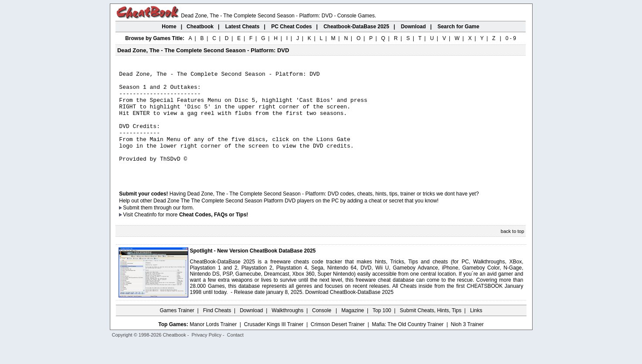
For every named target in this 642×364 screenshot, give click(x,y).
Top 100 (382, 331)
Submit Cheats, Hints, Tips (430, 331)
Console (322, 331)
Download (251, 331)
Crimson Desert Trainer (338, 345)
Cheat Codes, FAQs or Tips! (214, 236)
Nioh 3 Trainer (467, 345)
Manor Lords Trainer (213, 345)
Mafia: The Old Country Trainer (408, 345)
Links (476, 331)
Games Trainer (177, 331)
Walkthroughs (287, 331)
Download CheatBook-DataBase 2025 (349, 313)
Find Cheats (217, 331)
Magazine (353, 331)
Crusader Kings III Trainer (274, 345)
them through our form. (167, 229)
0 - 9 (511, 38)
